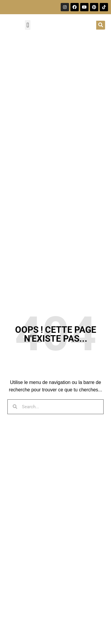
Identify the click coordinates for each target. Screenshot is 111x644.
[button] (28, 25)
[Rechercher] (101, 25)
